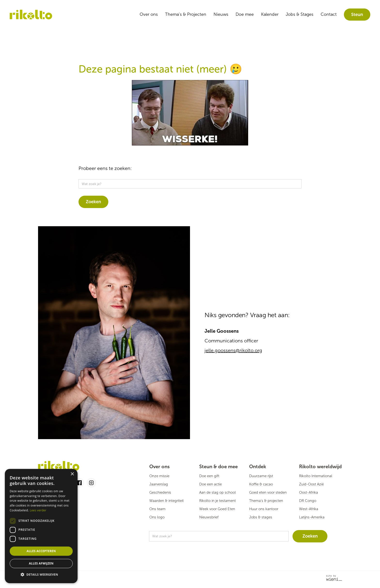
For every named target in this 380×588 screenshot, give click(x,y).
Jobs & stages (261, 517)
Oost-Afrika (309, 492)
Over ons (149, 14)
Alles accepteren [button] (41, 551)
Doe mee (245, 14)
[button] (41, 575)
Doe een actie (210, 484)
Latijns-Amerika (312, 517)
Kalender (270, 14)
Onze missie (159, 476)
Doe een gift (209, 476)
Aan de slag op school (218, 492)
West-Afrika (309, 509)
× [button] (72, 474)
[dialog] (41, 526)
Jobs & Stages (300, 14)
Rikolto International (316, 476)
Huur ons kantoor (264, 509)
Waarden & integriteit (166, 501)
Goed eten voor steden (268, 492)
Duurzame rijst (261, 476)
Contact (329, 14)
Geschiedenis (160, 492)
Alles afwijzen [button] (41, 563)
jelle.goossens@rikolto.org (233, 350)
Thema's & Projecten (186, 14)
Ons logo (157, 517)
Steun (357, 15)
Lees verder (38, 510)
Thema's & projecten (266, 501)
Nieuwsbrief (209, 517)
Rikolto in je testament (218, 501)
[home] (31, 15)
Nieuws (221, 14)
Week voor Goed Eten (217, 509)
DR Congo (308, 501)
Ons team (157, 509)
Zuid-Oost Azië (311, 484)
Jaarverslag (159, 484)
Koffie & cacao (261, 484)
